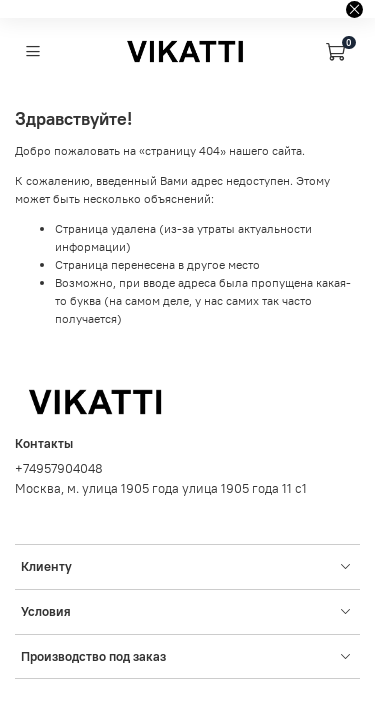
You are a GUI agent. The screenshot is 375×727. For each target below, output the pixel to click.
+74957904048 (59, 468)
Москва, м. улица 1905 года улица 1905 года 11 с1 (161, 488)
